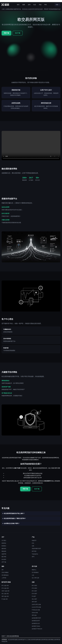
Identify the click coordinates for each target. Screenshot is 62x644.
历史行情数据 (5, 572)
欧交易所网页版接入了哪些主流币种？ (15, 518)
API (3, 570)
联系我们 (4, 546)
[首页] (5, 5)
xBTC (33, 557)
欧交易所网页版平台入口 (23, 640)
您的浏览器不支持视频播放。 (31, 146)
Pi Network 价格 (36, 610)
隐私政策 (4, 551)
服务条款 (4, 549)
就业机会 (4, 543)
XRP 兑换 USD (5, 596)
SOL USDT (34, 599)
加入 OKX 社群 (35, 578)
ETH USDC (34, 588)
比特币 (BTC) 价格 (36, 604)
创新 (24, 5)
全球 (29, 5)
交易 (33, 546)
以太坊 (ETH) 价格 (36, 607)
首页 (18, 5)
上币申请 (4, 578)
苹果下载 (6, 33)
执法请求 (4, 559)
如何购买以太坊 (36, 623)
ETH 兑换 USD (5, 588)
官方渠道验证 (35, 572)
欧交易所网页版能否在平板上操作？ (14, 513)
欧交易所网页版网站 (34, 640)
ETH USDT (34, 594)
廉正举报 (4, 557)
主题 (57, 5)
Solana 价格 (35, 613)
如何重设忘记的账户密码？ (12, 523)
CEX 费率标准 (5, 575)
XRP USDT (34, 602)
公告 (33, 575)
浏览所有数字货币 (36, 549)
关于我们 (4, 540)
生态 (35, 5)
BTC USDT (34, 591)
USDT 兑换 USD (5, 591)
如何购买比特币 (36, 621)
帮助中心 (34, 570)
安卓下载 (18, 33)
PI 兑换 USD (5, 599)
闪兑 (33, 543)
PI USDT (34, 596)
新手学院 (34, 551)
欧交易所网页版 (12, 640)
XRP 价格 (34, 615)
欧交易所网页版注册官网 (46, 640)
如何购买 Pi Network (37, 629)
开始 (40, 5)
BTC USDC (34, 586)
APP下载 (4, 562)
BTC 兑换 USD (5, 586)
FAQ (45, 5)
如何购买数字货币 (36, 618)
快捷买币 (34, 540)
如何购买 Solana (36, 626)
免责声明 (4, 554)
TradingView (35, 554)
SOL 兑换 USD (5, 594)
